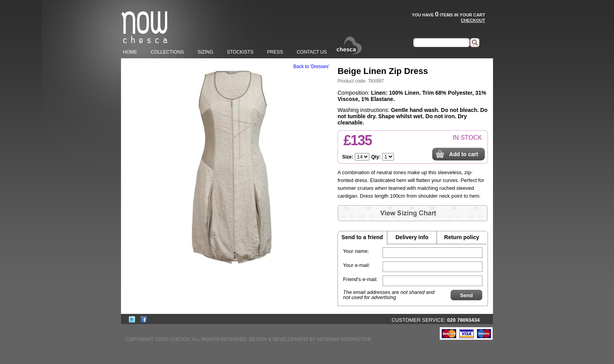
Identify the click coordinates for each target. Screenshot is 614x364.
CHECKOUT (473, 20)
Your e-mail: (357, 265)
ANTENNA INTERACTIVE (344, 339)
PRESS (275, 52)
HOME (130, 52)
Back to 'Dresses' (311, 67)
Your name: (356, 251)
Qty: (376, 157)
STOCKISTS (240, 52)
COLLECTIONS (167, 52)
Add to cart (464, 154)
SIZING (205, 52)
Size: (348, 157)
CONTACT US (312, 52)
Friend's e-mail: (360, 279)
